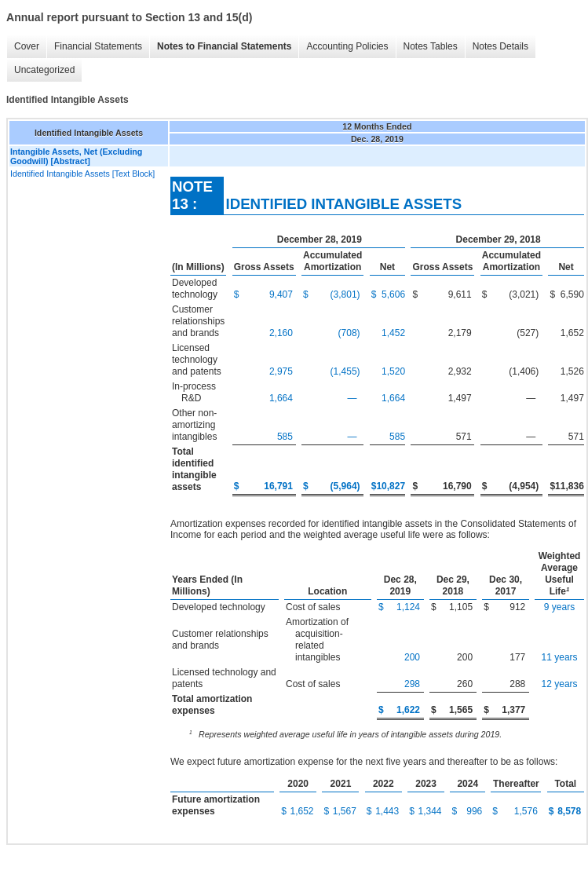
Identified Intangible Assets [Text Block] (82, 174)
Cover (27, 46)
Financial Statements (98, 46)
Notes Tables (431, 46)
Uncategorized (44, 70)
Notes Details (500, 46)
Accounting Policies (347, 46)
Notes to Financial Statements (224, 46)
